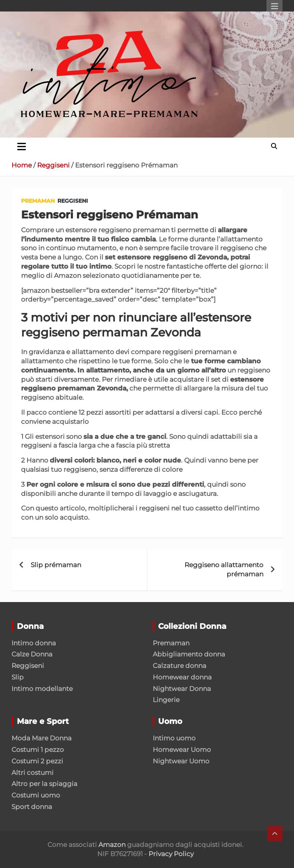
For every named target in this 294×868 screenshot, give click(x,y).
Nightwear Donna (182, 689)
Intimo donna (34, 643)
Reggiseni (73, 201)
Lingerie (166, 700)
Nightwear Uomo (181, 761)
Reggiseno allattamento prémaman (224, 569)
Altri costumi (33, 773)
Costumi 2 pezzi (37, 761)
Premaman (38, 201)
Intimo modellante (42, 689)
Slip (18, 677)
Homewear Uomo (182, 750)
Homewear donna (182, 677)
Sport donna (32, 807)
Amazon (112, 845)
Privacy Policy (171, 854)
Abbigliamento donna (189, 654)
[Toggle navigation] (22, 146)
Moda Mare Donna (42, 738)
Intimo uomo (174, 738)
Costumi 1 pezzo (38, 750)
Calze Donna (32, 654)
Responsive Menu (274, 7)
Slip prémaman (56, 565)
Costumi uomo (36, 795)
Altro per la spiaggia (44, 784)
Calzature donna (180, 666)
